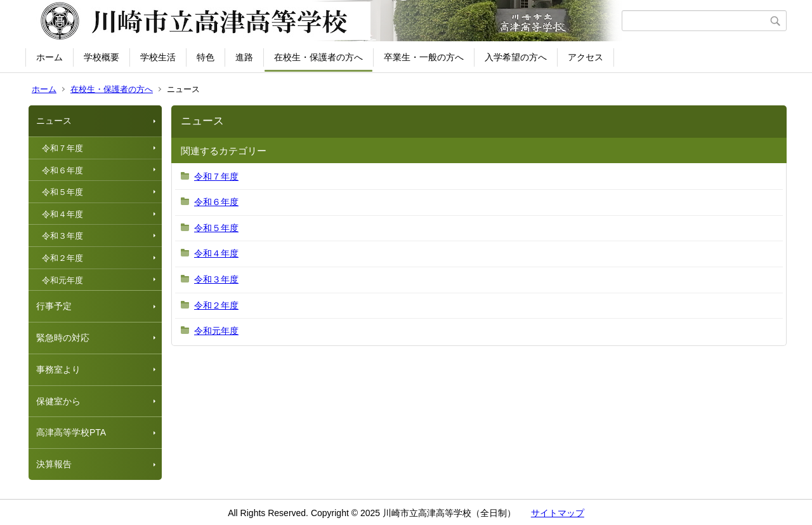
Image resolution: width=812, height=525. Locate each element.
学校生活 (158, 57)
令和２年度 (62, 258)
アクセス (586, 57)
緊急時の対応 (63, 338)
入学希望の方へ (516, 57)
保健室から (58, 401)
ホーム (49, 57)
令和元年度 (62, 280)
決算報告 (54, 464)
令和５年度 (62, 192)
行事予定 (54, 306)
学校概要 (101, 57)
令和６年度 (62, 170)
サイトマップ (558, 513)
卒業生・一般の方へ (424, 57)
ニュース (54, 121)
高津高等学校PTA (71, 432)
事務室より (58, 369)
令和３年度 (62, 236)
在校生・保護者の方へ (318, 57)
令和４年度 (62, 214)
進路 (244, 57)
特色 (206, 57)
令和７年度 (62, 148)
